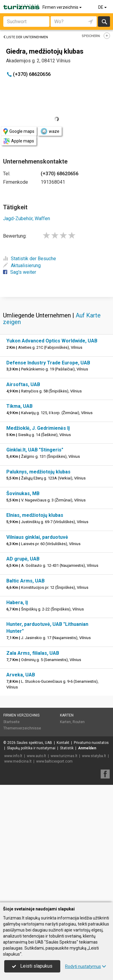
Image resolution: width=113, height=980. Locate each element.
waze (50, 131)
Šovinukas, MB (23, 611)
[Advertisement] (56, 355)
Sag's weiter (20, 272)
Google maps (19, 131)
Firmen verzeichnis (63, 7)
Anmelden (87, 866)
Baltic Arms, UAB (25, 698)
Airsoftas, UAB (23, 502)
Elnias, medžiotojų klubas (35, 633)
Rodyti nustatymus (86, 966)
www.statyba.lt (94, 873)
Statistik (67, 866)
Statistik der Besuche (30, 259)
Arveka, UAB (21, 792)
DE (103, 7)
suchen (104, 22)
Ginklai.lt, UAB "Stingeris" (35, 567)
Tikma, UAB (19, 524)
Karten (67, 833)
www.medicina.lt (18, 879)
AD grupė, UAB (23, 676)
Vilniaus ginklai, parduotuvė (37, 655)
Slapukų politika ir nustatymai (31, 866)
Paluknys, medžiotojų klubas (38, 589)
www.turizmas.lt (64, 873)
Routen (79, 839)
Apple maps (19, 141)
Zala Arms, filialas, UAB (33, 771)
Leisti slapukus (32, 966)
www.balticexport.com (54, 879)
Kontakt (63, 860)
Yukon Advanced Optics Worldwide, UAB (52, 458)
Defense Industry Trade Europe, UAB (48, 480)
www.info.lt (13, 873)
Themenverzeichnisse (22, 846)
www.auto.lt (36, 873)
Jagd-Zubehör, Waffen (27, 218)
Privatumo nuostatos (91, 860)
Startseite (11, 839)
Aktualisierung (22, 265)
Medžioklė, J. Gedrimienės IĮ (38, 546)
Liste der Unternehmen (25, 37)
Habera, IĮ (17, 720)
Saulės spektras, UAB (34, 860)
